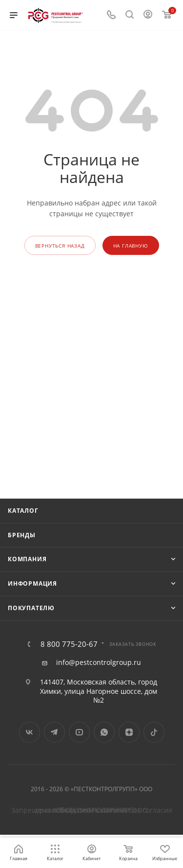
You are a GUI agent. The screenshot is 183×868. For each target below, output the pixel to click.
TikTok (154, 732)
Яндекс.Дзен (129, 732)
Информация (32, 583)
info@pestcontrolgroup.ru (99, 662)
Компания (27, 559)
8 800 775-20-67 (69, 644)
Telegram (54, 732)
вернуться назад (60, 246)
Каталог (23, 511)
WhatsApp (104, 732)
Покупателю (31, 608)
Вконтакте (30, 732)
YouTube (79, 732)
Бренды (22, 535)
